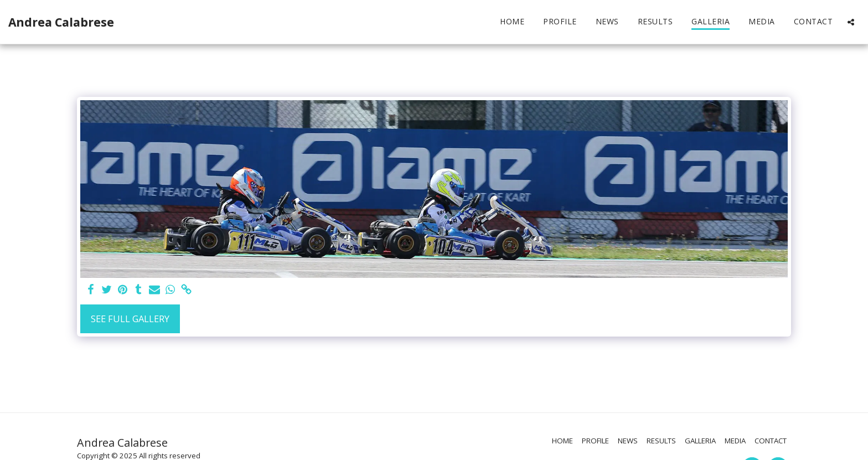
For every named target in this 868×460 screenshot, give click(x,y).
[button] (851, 22)
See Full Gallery (130, 319)
